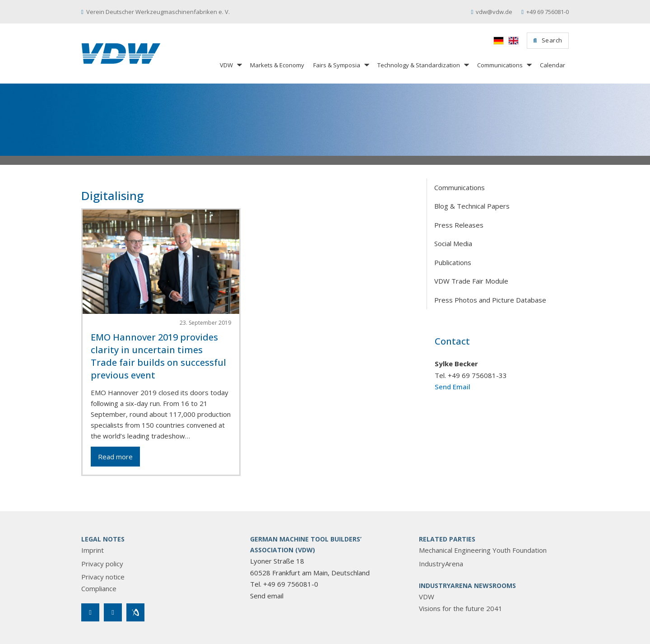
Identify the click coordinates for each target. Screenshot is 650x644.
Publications (453, 262)
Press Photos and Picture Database (490, 300)
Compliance (99, 588)
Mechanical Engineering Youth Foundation (483, 550)
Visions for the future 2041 (461, 608)
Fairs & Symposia (337, 65)
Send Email (453, 387)
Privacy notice (103, 577)
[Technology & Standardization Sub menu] (466, 65)
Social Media (453, 243)
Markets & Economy (277, 65)
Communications (500, 65)
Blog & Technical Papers (472, 206)
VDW (226, 65)
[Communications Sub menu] (529, 65)
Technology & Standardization (419, 65)
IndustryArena (441, 564)
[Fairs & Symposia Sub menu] (366, 65)
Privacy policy (102, 564)
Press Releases (459, 225)
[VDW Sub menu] (239, 65)
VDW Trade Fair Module (471, 281)
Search (548, 40)
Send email (267, 596)
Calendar (552, 65)
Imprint (93, 550)
